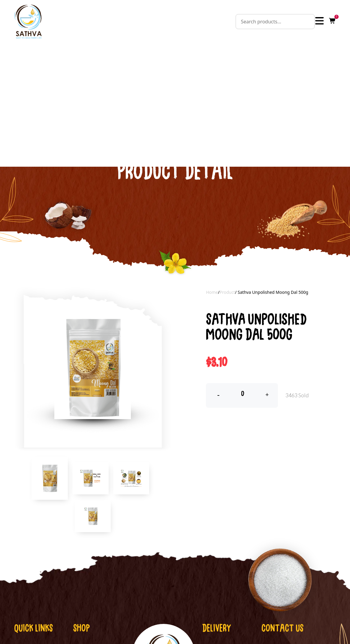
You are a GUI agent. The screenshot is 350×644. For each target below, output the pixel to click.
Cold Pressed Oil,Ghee (99, 636)
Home (212, 274)
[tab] (50, 461)
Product (227, 274)
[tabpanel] (93, 350)
